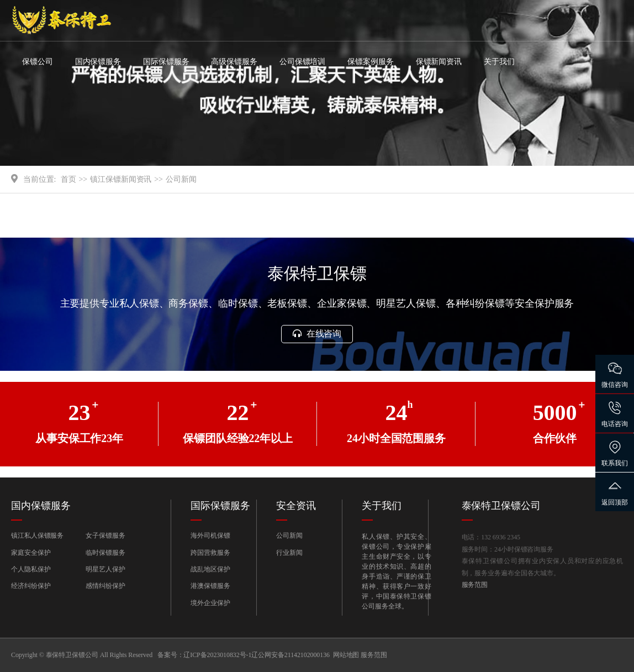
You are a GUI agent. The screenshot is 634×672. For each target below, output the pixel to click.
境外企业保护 (210, 603)
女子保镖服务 (105, 535)
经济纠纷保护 (31, 586)
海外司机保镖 (210, 535)
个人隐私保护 (31, 569)
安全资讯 (296, 506)
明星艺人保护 (105, 569)
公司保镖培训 (302, 62)
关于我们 (499, 62)
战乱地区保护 (210, 569)
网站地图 (346, 655)
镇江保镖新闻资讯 (121, 179)
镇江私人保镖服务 (37, 535)
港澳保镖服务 (210, 586)
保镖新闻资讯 (439, 62)
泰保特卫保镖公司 (501, 506)
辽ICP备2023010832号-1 (217, 655)
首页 (68, 179)
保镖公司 (38, 62)
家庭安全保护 (31, 553)
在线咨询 (317, 334)
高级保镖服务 (234, 62)
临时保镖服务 (105, 553)
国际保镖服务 (166, 62)
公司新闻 (181, 179)
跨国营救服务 (210, 553)
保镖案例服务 (370, 62)
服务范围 (475, 585)
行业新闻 (289, 553)
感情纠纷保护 (105, 586)
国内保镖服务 (98, 62)
